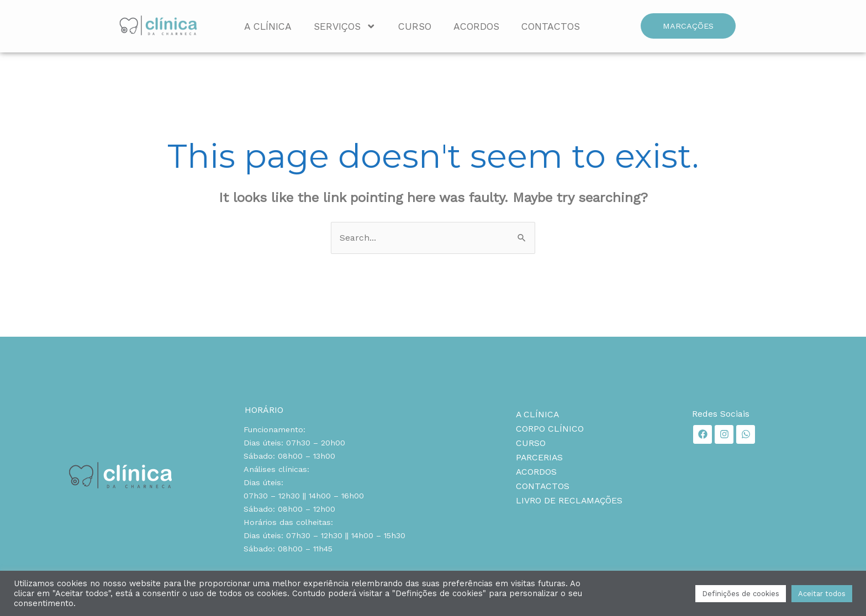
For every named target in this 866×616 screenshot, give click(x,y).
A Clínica (268, 26)
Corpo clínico (550, 429)
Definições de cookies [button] (741, 594)
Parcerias (540, 457)
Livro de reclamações (570, 500)
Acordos (476, 26)
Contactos (551, 26)
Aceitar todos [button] (822, 594)
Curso (415, 26)
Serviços (345, 26)
